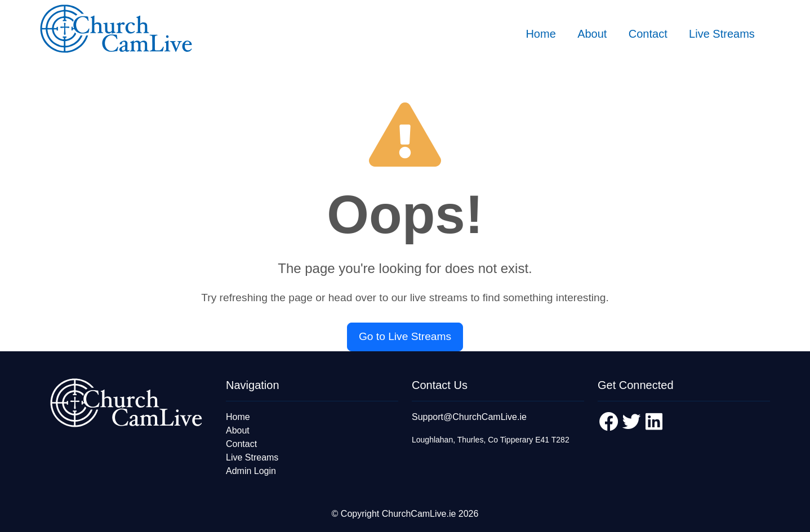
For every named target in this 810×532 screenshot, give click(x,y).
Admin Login (251, 471)
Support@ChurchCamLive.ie (469, 417)
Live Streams (722, 34)
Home (540, 34)
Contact (648, 34)
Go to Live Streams (405, 336)
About (592, 34)
